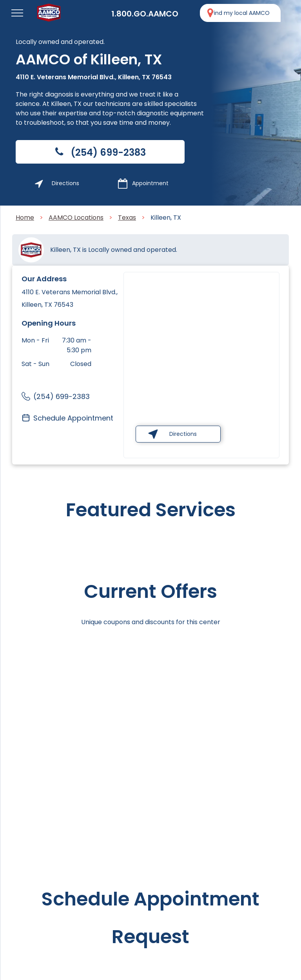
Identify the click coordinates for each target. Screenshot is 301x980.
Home (25, 218)
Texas (127, 218)
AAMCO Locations (76, 218)
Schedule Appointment (73, 418)
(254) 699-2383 (62, 396)
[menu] (17, 13)
